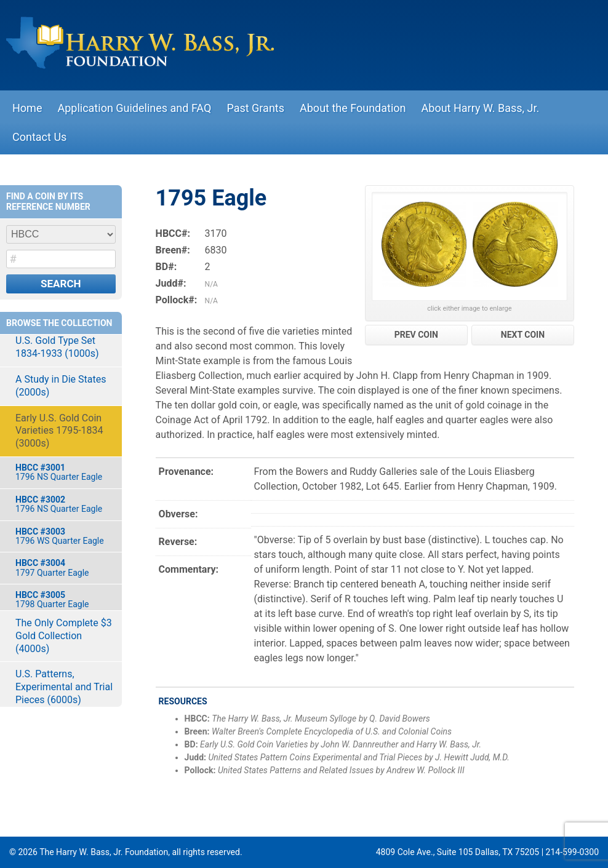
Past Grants (255, 108)
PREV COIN (416, 335)
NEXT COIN (523, 335)
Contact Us (39, 137)
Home (27, 108)
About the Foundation (353, 108)
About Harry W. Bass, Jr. (481, 108)
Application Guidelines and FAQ (134, 108)
